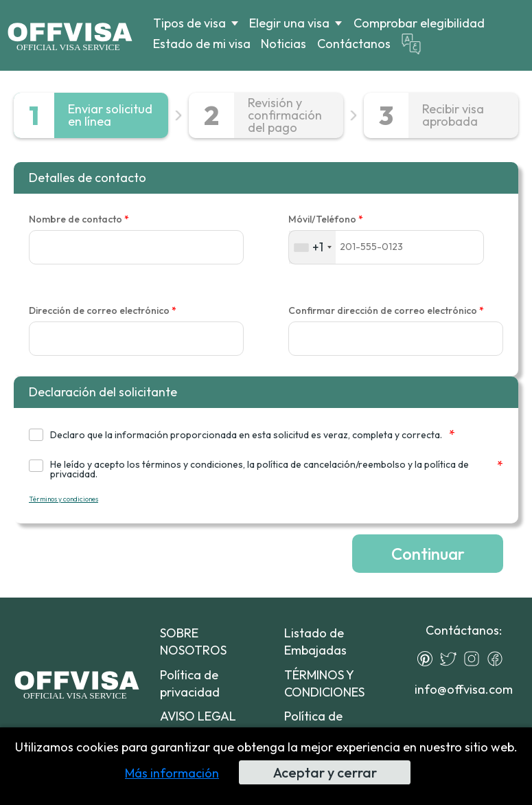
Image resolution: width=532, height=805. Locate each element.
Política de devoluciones (321, 725)
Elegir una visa (289, 23)
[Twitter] (452, 659)
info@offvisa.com (464, 689)
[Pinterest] (428, 659)
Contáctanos (354, 44)
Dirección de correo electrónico (103, 311)
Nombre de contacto (79, 219)
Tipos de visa (189, 23)
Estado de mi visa (202, 44)
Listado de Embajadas (315, 642)
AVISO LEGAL (198, 716)
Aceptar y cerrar (325, 772)
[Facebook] (498, 659)
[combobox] (312, 247)
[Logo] (70, 35)
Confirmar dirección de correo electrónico (386, 311)
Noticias (284, 44)
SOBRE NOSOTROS (193, 642)
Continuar (428, 554)
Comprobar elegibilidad (419, 23)
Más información (172, 773)
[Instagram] (475, 659)
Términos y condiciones (63, 499)
